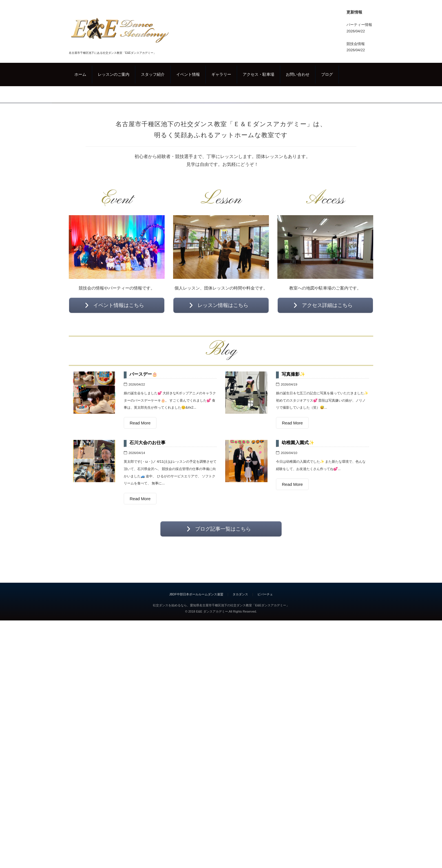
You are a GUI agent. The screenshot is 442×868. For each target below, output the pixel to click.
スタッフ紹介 (153, 74)
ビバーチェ (265, 833)
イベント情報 (188, 74)
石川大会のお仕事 (147, 682)
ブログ (327, 74)
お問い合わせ (298, 74)
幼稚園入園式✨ (298, 682)
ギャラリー (221, 74)
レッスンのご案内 (114, 74)
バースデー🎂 (143, 613)
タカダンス (240, 833)
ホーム (80, 74)
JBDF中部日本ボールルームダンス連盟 (196, 833)
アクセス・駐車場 (258, 74)
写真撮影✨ (293, 613)
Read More (140, 662)
